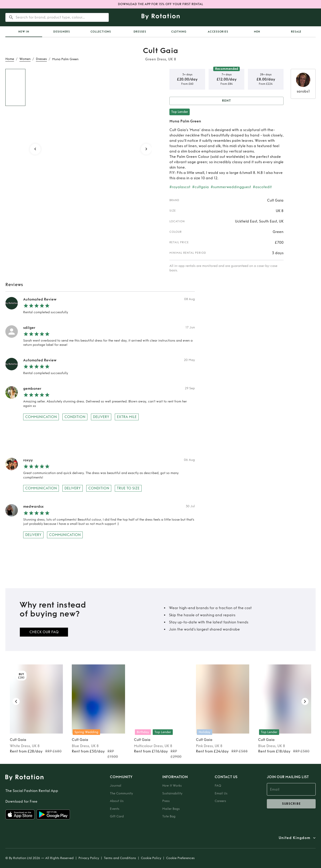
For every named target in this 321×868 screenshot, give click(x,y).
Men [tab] (257, 32)
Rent (226, 101)
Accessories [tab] (218, 32)
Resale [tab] (296, 32)
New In (24, 32)
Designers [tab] (62, 32)
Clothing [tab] (179, 32)
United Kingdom (294, 838)
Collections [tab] (101, 32)
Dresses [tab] (140, 32)
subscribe (291, 804)
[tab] (24, 32)
